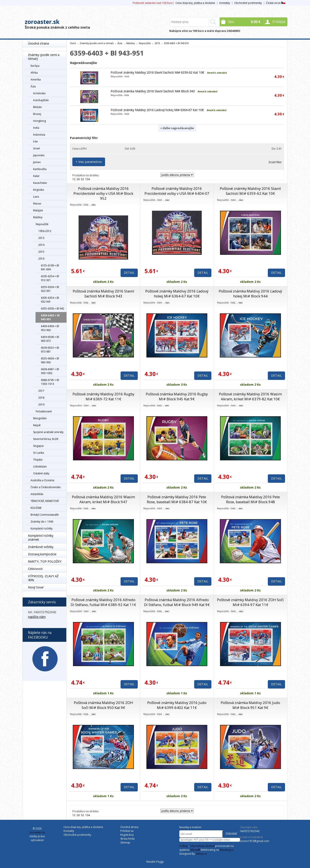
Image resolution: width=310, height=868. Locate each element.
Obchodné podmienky (248, 3)
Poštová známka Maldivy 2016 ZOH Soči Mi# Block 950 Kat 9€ (103, 705)
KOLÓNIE (36, 508)
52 (82, 179)
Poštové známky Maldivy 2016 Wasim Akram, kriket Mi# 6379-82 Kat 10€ (250, 396)
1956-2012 (45, 231)
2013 (41, 238)
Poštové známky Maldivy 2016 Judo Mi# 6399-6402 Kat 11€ (177, 705)
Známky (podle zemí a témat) (44, 57)
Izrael (36, 148)
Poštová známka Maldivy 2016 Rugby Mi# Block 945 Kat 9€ (177, 396)
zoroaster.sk (42, 22)
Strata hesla (127, 839)
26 (78, 179)
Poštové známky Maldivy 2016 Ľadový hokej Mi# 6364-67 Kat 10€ (157, 110)
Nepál (37, 425)
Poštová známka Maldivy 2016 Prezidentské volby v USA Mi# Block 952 (103, 193)
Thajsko (38, 460)
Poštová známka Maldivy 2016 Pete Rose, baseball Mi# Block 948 (250, 499)
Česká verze (276, 3)
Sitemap (125, 842)
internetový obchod (202, 846)
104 (88, 179)
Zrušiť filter (275, 162)
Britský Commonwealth (45, 515)
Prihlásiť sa (127, 831)
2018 (41, 398)
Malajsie (38, 210)
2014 (41, 245)
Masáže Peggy (155, 862)
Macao (37, 203)
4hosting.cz (226, 850)
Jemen (37, 162)
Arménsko (39, 93)
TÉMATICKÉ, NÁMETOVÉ (45, 501)
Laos (36, 197)
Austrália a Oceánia (42, 480)
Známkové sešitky (41, 547)
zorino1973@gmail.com (255, 841)
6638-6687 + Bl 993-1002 (50, 371)
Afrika (34, 73)
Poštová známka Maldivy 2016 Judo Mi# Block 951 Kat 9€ (250, 705)
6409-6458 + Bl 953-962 (50, 328)
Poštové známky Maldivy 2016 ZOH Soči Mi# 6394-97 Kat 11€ (250, 602)
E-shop (184, 846)
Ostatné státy (41, 473)
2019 (41, 405)
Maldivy (38, 217)
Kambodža (40, 169)
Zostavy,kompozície (42, 554)
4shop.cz (201, 854)
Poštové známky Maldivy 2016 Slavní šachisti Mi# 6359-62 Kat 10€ (157, 72)
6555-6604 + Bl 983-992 (50, 360)
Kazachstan (40, 183)
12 (74, 179)
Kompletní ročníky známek (41, 538)
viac (94, 205)
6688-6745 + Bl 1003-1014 (50, 382)
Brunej (37, 114)
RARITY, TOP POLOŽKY (45, 561)
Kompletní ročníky (42, 528)
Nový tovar (36, 587)
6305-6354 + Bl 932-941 (50, 300)
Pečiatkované (44, 411)
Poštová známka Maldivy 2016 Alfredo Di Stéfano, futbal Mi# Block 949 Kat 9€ (177, 602)
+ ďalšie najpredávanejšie (177, 128)
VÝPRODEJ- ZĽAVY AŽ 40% (43, 578)
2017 (41, 391)
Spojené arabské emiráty (48, 432)
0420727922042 (250, 831)
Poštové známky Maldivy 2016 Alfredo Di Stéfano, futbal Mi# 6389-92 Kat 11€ (103, 602)
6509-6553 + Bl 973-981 (50, 350)
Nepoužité (42, 224)
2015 (41, 252)
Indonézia (39, 135)
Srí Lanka (39, 453)
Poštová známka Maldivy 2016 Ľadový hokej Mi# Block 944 (250, 294)
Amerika (36, 80)
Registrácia (127, 835)
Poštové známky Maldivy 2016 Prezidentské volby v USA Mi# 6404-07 (177, 191)
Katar (36, 176)
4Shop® (195, 850)
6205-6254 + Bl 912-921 (50, 278)
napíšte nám (37, 617)
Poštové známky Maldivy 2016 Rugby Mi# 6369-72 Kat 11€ (103, 396)
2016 (41, 259)
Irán (36, 142)
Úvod (73, 43)
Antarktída (37, 494)
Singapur (39, 446)
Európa (35, 66)
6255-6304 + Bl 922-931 (50, 289)
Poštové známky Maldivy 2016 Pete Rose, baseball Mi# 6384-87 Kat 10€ (177, 499)
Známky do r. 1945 (42, 522)
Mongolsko (40, 418)
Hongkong (40, 121)
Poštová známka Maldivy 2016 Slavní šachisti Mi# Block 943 (153, 91)
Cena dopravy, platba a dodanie (195, 3)
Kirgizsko (39, 190)
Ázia (33, 86)
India (36, 128)
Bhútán (37, 107)
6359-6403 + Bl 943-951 (50, 317)
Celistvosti (35, 569)
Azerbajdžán (41, 100)
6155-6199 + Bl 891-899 (50, 267)
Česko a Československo (46, 487)
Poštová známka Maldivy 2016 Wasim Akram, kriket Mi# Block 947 (103, 499)
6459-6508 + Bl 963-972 (50, 339)
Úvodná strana (38, 43)
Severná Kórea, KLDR (46, 439)
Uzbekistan (40, 466)
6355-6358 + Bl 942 (53, 309)
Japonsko (39, 155)
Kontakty (225, 3)
